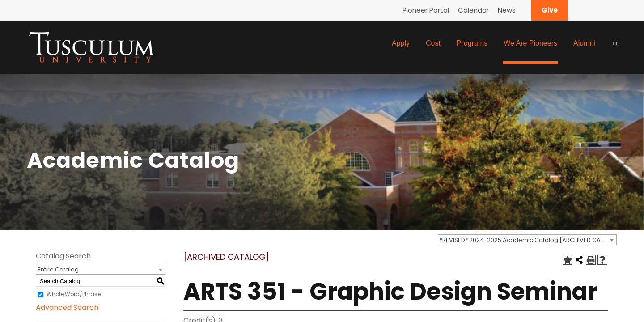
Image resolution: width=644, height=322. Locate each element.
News (507, 10)
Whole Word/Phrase (74, 294)
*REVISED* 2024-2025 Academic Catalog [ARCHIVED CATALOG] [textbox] (528, 240)
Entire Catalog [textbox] (58, 269)
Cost (433, 43)
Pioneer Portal (426, 10)
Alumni (584, 43)
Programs (472, 43)
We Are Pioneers (530, 43)
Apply (401, 43)
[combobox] (527, 240)
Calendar (473, 10)
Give (550, 10)
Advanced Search (67, 307)
